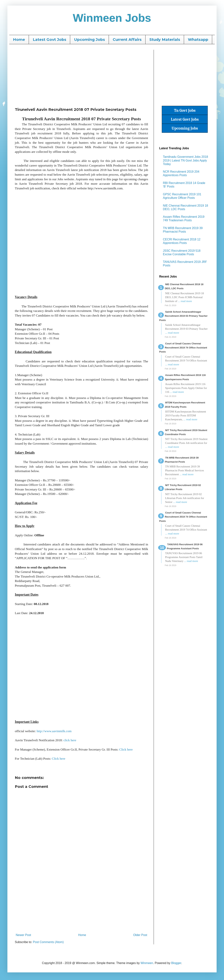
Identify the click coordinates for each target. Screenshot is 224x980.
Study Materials (165, 40)
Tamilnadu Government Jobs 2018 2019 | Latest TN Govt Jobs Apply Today (185, 160)
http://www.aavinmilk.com (54, 731)
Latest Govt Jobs (50, 40)
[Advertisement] (81, 76)
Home (19, 40)
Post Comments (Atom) (48, 942)
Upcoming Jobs (90, 40)
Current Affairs (127, 40)
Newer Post (23, 935)
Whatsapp (198, 40)
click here (70, 740)
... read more (185, 301)
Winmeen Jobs (112, 18)
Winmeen (147, 963)
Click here (126, 749)
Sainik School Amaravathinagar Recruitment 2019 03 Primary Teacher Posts (183, 316)
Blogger (176, 963)
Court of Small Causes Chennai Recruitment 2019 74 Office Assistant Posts (183, 348)
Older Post (140, 935)
